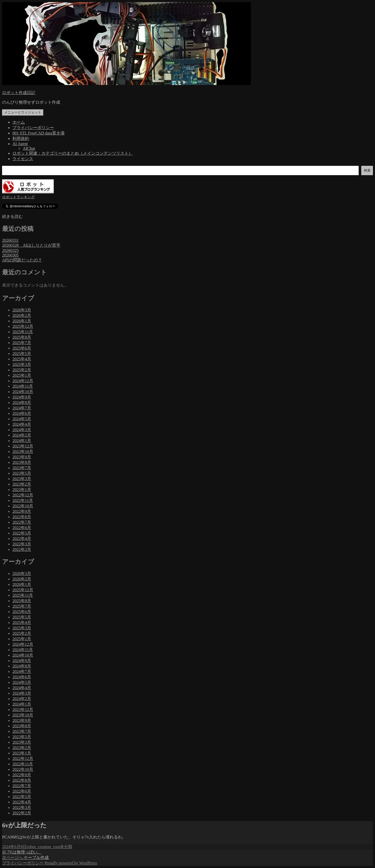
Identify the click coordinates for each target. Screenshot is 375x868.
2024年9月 (22, 397)
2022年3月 (22, 544)
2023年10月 (23, 451)
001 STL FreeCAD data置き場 (38, 133)
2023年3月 (22, 479)
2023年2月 (22, 484)
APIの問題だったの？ (22, 260)
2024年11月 (23, 386)
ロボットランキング (18, 197)
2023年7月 (22, 468)
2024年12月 (23, 381)
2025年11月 (23, 332)
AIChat (29, 148)
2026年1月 (22, 321)
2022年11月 (23, 500)
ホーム (19, 122)
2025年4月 (22, 359)
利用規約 (21, 138)
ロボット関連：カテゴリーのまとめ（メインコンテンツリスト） (73, 153)
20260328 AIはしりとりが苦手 (31, 245)
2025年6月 (22, 348)
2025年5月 (22, 354)
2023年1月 (22, 490)
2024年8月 (22, 403)
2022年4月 (22, 539)
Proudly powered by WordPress (71, 863)
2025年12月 (23, 326)
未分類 (66, 847)
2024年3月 (22, 430)
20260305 (10, 255)
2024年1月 (22, 441)
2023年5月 (22, 473)
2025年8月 (22, 337)
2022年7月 (22, 522)
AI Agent (20, 144)
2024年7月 (22, 408)
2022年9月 (22, 511)
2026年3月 (22, 310)
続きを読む (12, 217)
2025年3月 (22, 364)
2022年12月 (23, 495)
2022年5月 (22, 533)
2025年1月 (22, 375)
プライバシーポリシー (33, 128)
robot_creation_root (43, 847)
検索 (367, 170)
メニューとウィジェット (23, 112)
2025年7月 (22, 343)
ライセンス (23, 159)
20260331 (10, 240)
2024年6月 (22, 413)
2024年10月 (23, 392)
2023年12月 (23, 446)
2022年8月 (22, 517)
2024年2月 (22, 435)
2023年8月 (22, 462)
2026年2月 (22, 315)
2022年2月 (22, 549)
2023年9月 (22, 457)
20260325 (10, 250)
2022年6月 (22, 528)
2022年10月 (23, 506)
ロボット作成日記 (19, 93)
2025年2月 (22, 370)
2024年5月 (22, 419)
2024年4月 (22, 424)
